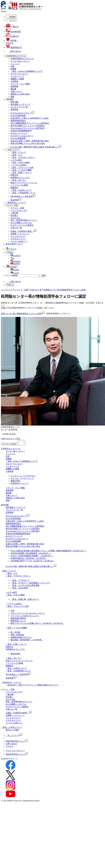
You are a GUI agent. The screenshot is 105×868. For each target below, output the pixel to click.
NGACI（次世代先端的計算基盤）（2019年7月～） (32, 556)
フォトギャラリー (18, 236)
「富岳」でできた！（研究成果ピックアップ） (31, 583)
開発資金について (18, 621)
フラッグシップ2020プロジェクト (25, 616)
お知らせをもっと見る (11, 439)
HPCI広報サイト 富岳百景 (23, 196)
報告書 (13, 89)
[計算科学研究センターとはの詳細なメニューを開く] (16, 56)
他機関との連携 (17, 79)
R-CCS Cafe (15, 218)
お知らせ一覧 (16, 228)
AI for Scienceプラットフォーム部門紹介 (28, 128)
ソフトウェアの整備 (19, 185)
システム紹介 (16, 160)
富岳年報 (16, 200)
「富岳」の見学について (21, 190)
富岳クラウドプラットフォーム (24, 183)
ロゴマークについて (19, 74)
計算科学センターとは (11, 449)
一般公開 (14, 213)
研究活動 (14, 102)
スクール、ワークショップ (22, 478)
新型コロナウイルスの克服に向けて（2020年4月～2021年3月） (37, 623)
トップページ (7, 290)
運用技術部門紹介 (18, 121)
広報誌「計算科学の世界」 (24, 231)
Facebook (15, 256)
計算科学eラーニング (20, 483)
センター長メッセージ (20, 61)
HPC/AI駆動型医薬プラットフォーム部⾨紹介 (30, 123)
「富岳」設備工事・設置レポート (25, 599)
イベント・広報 (17, 208)
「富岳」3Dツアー (18, 180)
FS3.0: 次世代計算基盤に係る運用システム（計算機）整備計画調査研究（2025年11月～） (49, 551)
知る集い (14, 215)
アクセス (11, 249)
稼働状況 (14, 188)
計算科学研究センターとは (22, 59)
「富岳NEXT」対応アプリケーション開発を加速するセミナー (32, 685)
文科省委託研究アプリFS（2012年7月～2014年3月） (33, 561)
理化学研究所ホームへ (17, 741)
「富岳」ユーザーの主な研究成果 (25, 585)
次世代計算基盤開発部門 (21, 131)
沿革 (12, 66)
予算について (16, 91)
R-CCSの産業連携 (18, 138)
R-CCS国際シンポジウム (16, 704)
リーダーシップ (17, 76)
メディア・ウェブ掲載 (20, 84)
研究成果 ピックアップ (20, 104)
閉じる (10, 285)
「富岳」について (18, 152)
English (15, 273)
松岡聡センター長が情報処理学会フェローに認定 (65, 290)
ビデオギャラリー (18, 239)
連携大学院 (15, 481)
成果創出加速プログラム (21, 637)
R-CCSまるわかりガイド (23, 113)
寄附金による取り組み (20, 94)
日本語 (15, 270)
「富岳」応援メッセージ (21, 173)
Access (4, 11)
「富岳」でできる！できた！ (23, 157)
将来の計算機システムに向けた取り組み (28, 143)
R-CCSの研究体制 (18, 116)
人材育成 (14, 81)
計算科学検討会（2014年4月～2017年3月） (29, 558)
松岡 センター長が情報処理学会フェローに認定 (23, 314)
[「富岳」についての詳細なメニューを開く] (13, 150)
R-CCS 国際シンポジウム (21, 223)
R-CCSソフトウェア (19, 133)
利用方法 (14, 175)
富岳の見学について (14, 244)
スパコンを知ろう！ (19, 241)
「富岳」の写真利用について (23, 193)
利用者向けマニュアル (20, 178)
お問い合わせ (13, 282)
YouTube (15, 264)
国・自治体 (15, 632)
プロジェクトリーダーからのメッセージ (28, 613)
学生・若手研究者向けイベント (24, 220)
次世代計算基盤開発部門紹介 (18, 534)
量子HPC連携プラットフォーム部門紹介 (28, 126)
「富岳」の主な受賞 (19, 588)
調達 (12, 97)
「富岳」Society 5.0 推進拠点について (27, 71)
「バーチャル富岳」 (19, 165)
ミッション (15, 64)
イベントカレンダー (19, 210)
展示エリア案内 (12, 730)
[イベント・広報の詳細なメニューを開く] (12, 205)
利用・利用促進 (17, 635)
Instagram (16, 261)
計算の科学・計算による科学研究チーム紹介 (30, 118)
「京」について (14, 735)
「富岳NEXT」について (16, 202)
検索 (43, 276)
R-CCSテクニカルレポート (22, 136)
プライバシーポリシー (15, 751)
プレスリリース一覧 (19, 107)
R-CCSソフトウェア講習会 (22, 225)
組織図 (13, 69)
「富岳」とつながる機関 (21, 170)
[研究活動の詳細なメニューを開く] (10, 99)
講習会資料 (15, 654)
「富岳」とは (16, 155)
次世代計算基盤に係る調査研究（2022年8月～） (31, 553)
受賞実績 (14, 110)
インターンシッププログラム (23, 476)
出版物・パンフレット (20, 234)
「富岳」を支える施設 (20, 162)
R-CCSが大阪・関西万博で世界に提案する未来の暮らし (36, 147)
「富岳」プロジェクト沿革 (22, 168)
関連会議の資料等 (18, 618)
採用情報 (14, 86)
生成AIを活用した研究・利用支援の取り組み (30, 141)
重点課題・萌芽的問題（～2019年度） (27, 640)
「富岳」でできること (20, 580)
